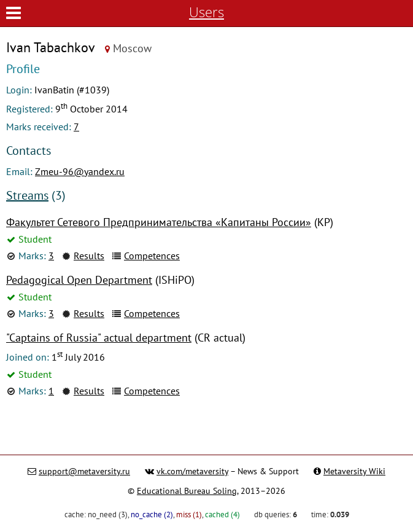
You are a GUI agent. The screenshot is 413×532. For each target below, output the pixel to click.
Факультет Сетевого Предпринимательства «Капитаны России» (159, 222)
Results (89, 256)
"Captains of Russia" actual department (99, 338)
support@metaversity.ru (84, 471)
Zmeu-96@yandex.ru (80, 171)
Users (206, 12)
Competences (152, 256)
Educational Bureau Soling (187, 491)
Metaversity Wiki (354, 471)
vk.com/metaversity (192, 471)
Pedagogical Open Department (79, 280)
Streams (27, 195)
